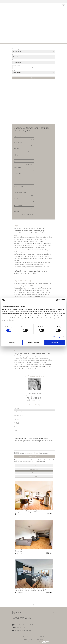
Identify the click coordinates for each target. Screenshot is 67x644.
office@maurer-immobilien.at (36, 396)
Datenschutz (40, 639)
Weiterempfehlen (34, 476)
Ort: (13, 60)
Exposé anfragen (34, 469)
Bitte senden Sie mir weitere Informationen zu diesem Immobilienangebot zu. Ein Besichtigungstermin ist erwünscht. (34, 442)
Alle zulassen (55, 342)
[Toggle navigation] (63, 6)
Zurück (34, 466)
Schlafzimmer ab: (17, 65)
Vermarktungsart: (17, 49)
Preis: (14, 70)
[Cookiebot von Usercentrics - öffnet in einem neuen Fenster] (57, 300)
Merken (34, 473)
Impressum (30, 639)
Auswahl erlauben (33, 342)
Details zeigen (57, 337)
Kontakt (25, 639)
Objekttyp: (15, 54)
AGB (35, 639)
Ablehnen (12, 342)
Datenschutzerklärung (32, 453)
